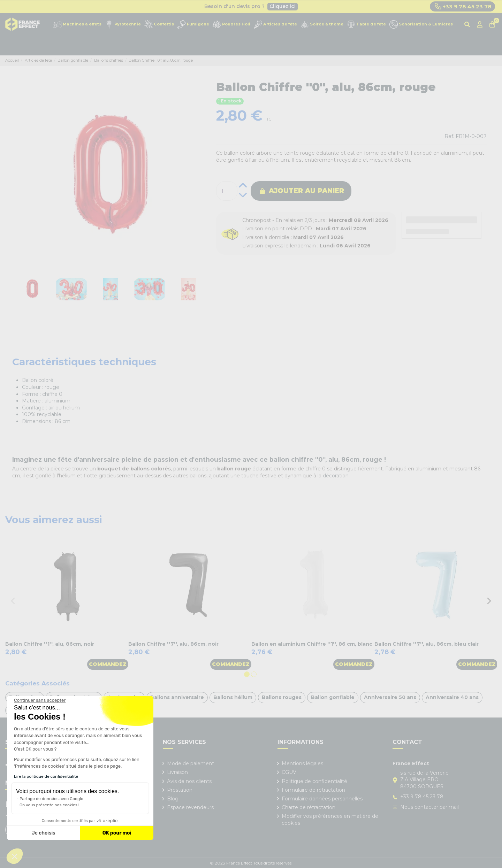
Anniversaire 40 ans (452, 697)
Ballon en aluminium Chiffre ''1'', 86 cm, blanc (312, 644)
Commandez (108, 664)
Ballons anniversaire (177, 697)
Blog (173, 799)
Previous (13, 601)
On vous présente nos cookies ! (50, 805)
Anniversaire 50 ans (390, 697)
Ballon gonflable (333, 697)
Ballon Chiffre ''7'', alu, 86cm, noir (173, 644)
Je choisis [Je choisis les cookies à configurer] (44, 833)
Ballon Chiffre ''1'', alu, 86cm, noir (50, 644)
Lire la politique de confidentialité (46, 776)
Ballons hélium (233, 697)
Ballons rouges (282, 697)
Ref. (449, 136)
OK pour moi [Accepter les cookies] (117, 833)
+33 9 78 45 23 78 (463, 6)
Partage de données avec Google (51, 799)
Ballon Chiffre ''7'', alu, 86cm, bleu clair (427, 644)
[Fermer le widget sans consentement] (40, 700)
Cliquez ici (283, 6)
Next (489, 601)
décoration (336, 476)
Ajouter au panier (302, 191)
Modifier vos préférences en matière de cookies (330, 820)
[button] (15, 856)
